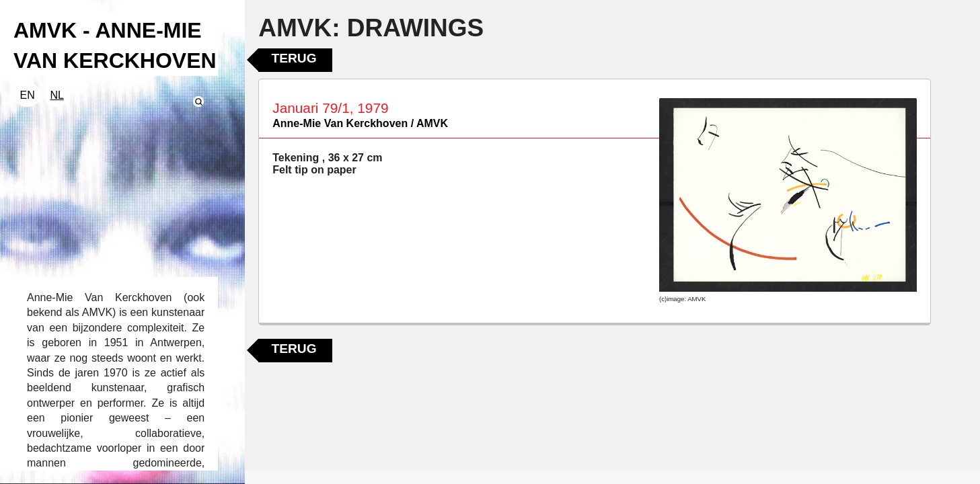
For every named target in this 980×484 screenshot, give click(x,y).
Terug (294, 58)
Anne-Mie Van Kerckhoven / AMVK (360, 123)
